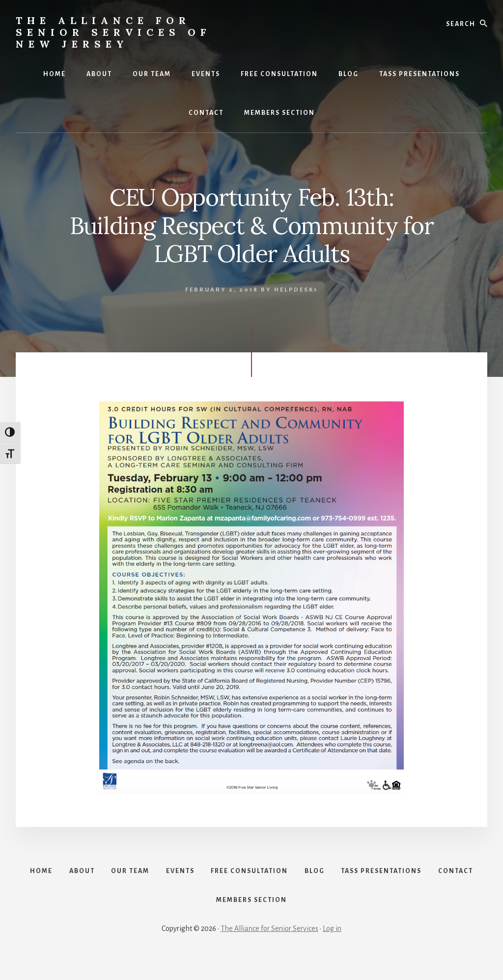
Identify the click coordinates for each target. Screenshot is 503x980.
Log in (332, 947)
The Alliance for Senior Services (269, 947)
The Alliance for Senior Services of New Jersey (113, 32)
